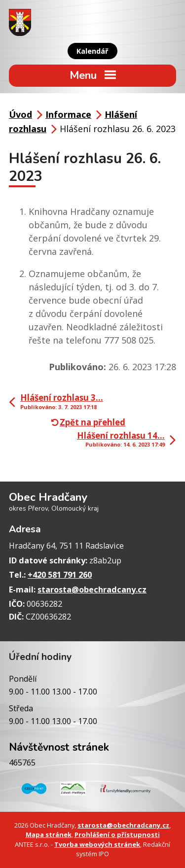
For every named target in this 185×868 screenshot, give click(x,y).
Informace (68, 114)
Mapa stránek (49, 834)
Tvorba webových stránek (97, 844)
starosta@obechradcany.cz (92, 590)
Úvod (20, 114)
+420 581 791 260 (60, 575)
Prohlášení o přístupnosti (117, 834)
